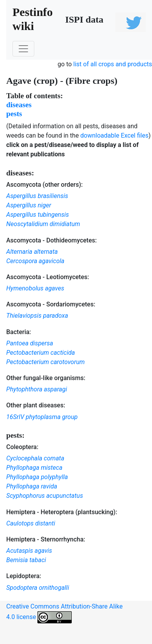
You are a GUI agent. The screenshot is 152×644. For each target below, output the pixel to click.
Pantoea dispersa (30, 343)
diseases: (20, 173)
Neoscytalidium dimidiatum (43, 224)
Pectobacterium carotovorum (45, 362)
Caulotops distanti (31, 523)
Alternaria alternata (32, 252)
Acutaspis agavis (29, 551)
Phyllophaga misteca (34, 468)
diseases (19, 105)
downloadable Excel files (114, 135)
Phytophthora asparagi (37, 389)
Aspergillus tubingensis (38, 215)
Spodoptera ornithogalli (38, 588)
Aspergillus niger (29, 205)
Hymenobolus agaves (35, 288)
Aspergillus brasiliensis (37, 196)
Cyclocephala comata (35, 458)
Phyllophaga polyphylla (37, 477)
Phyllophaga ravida (32, 486)
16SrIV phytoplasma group (42, 417)
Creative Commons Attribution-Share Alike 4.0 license (65, 613)
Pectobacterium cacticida (41, 353)
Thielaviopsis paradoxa (37, 316)
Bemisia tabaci (26, 560)
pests (14, 114)
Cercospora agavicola (35, 261)
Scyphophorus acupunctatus (45, 496)
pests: (15, 435)
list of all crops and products (113, 64)
